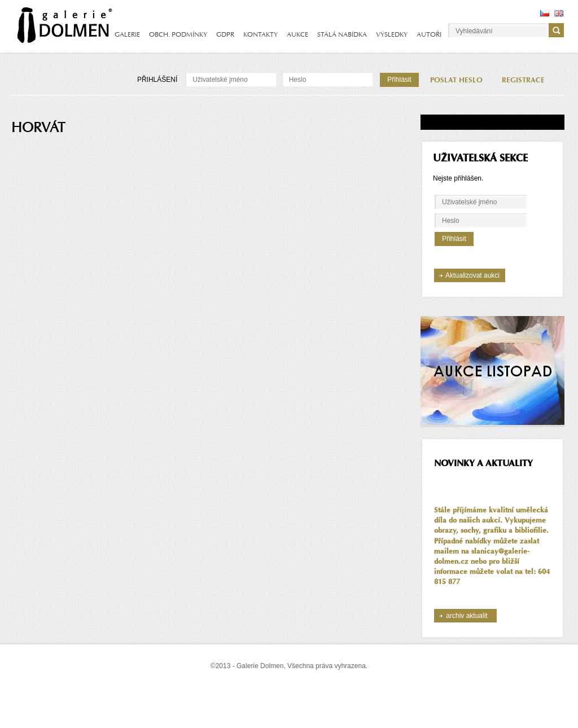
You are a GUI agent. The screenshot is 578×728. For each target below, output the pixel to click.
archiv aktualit (467, 616)
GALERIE (127, 34)
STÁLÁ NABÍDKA (342, 34)
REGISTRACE (523, 80)
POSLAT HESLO (456, 80)
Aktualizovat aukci (472, 275)
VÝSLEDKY (392, 34)
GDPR (225, 34)
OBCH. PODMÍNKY (178, 34)
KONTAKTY (260, 34)
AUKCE (297, 34)
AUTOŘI (429, 34)
